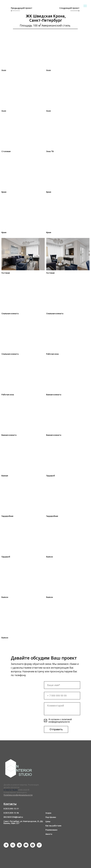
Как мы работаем (53, 826)
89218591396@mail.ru (13, 817)
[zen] (33, 847)
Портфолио (51, 817)
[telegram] (6, 847)
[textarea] (62, 709)
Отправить (56, 729)
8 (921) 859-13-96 (11, 813)
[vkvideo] (19, 847)
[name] (62, 685)
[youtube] (26, 847)
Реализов (50, 830)
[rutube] (39, 847)
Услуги (48, 813)
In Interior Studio (11, 790)
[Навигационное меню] (85, 6)
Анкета (49, 834)
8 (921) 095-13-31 (11, 809)
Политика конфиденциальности (18, 795)
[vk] (13, 847)
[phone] (62, 696)
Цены (48, 821)
